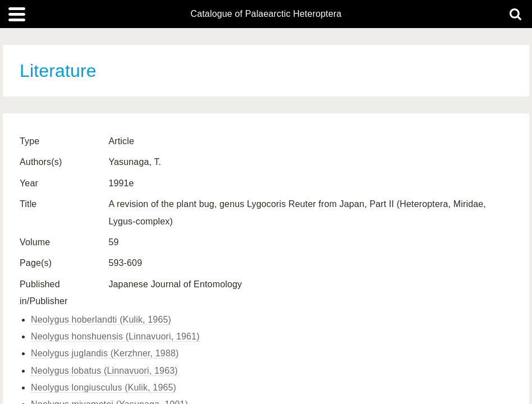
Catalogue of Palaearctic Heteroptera (266, 14)
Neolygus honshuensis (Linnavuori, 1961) (115, 336)
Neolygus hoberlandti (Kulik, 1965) (101, 320)
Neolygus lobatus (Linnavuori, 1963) (104, 371)
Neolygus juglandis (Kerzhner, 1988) (105, 353)
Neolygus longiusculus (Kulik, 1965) (104, 387)
